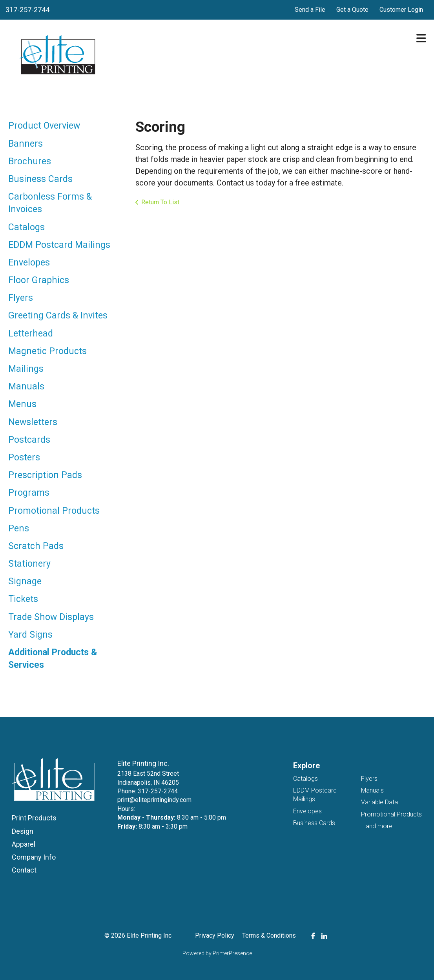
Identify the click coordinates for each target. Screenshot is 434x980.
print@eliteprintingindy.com (154, 800)
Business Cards (40, 179)
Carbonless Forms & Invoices (50, 203)
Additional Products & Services (53, 659)
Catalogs (26, 227)
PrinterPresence (232, 953)
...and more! (377, 826)
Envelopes (29, 263)
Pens (19, 528)
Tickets (23, 599)
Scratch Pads (36, 546)
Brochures (30, 161)
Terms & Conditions (269, 935)
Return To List (160, 202)
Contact (24, 870)
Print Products (34, 818)
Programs (29, 493)
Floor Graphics (39, 280)
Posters (24, 457)
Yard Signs (30, 635)
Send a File (310, 10)
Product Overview (44, 126)
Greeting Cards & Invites (58, 315)
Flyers (21, 298)
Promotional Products (54, 511)
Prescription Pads (45, 475)
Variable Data (379, 802)
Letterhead (31, 334)
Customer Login (401, 10)
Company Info (34, 857)
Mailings (26, 369)
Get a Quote (352, 10)
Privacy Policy (215, 935)
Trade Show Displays (51, 617)
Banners (26, 144)
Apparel (24, 844)
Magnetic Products (47, 351)
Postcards (29, 440)
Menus (22, 404)
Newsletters (33, 422)
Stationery (29, 564)
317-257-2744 (27, 10)
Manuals (26, 386)
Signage (25, 581)
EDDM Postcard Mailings (59, 245)
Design (23, 831)
